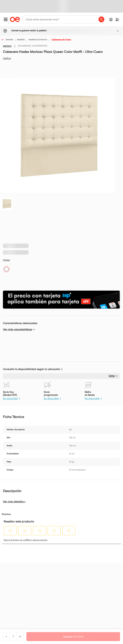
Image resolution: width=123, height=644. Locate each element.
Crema (6, 269)
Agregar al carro (73, 636)
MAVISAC (7, 46)
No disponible (10, 398)
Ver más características (18, 329)
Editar (112, 376)
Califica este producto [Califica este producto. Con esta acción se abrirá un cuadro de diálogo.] (7, 58)
